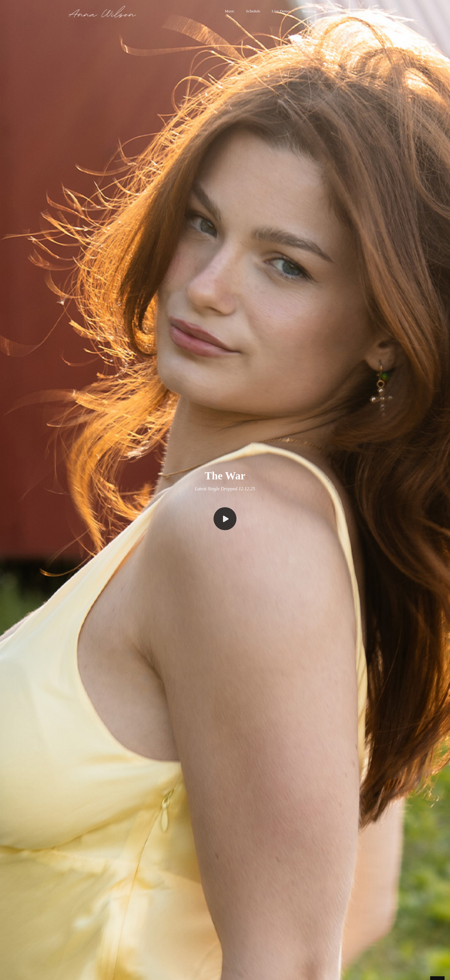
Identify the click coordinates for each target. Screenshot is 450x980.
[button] (230, 11)
